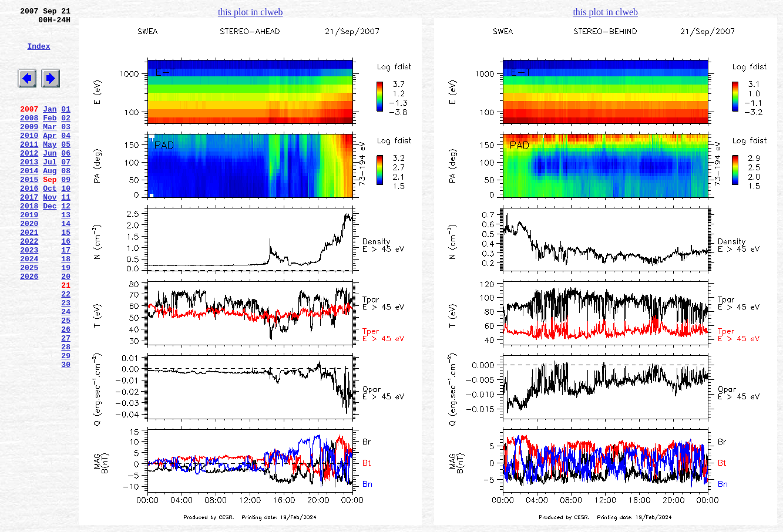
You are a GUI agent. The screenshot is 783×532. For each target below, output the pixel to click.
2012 (29, 179)
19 (66, 316)
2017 (29, 232)
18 (66, 306)
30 (66, 433)
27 (66, 401)
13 (66, 253)
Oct (50, 221)
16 (66, 285)
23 (66, 359)
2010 (29, 158)
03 (66, 147)
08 (66, 200)
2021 (29, 274)
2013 (29, 190)
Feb (50, 137)
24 (66, 369)
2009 (29, 147)
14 (66, 264)
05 (66, 169)
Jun (50, 179)
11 (66, 232)
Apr (50, 158)
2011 (29, 169)
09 (66, 211)
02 (66, 137)
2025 (29, 316)
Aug (50, 200)
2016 (29, 221)
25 (66, 380)
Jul (50, 190)
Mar (50, 147)
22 (66, 348)
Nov (50, 232)
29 (66, 422)
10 (66, 221)
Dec (50, 243)
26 (66, 390)
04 (66, 158)
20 (66, 327)
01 (66, 126)
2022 (29, 285)
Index (38, 55)
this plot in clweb (251, 12)
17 (66, 295)
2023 (29, 295)
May (50, 169)
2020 (29, 264)
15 (66, 274)
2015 (29, 211)
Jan (50, 126)
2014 (29, 200)
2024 (29, 306)
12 (66, 243)
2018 (29, 243)
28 (66, 412)
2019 (29, 253)
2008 (29, 137)
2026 (29, 327)
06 (66, 179)
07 (66, 190)
